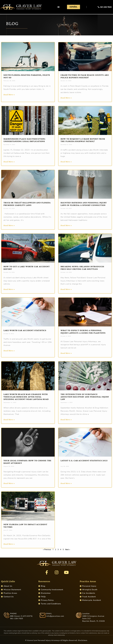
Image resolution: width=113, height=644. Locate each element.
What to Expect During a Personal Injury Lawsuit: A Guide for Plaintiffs (83, 332)
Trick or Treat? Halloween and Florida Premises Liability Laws (27, 204)
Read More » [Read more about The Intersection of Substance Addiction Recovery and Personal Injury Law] (66, 420)
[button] (58, 7)
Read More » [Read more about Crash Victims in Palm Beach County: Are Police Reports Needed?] (66, 98)
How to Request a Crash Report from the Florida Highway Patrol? (83, 140)
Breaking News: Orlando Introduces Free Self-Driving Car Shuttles (82, 268)
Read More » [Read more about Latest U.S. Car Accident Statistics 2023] (66, 483)
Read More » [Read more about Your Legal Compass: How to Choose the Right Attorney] (9, 483)
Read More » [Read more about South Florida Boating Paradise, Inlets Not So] (9, 95)
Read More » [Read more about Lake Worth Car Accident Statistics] (9, 351)
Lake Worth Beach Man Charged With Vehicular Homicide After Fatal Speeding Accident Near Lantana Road (26, 397)
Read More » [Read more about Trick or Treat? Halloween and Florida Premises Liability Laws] (9, 225)
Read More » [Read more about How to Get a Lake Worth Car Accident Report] (9, 289)
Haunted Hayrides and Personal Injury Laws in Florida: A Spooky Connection (84, 204)
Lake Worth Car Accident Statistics (25, 330)
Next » (68, 550)
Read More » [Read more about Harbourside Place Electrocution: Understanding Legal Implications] (9, 162)
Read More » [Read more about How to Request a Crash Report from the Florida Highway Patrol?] (66, 162)
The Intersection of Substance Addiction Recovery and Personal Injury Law (85, 397)
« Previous (47, 550)
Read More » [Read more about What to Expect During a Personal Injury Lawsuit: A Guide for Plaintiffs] (66, 353)
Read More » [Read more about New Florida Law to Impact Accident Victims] (9, 544)
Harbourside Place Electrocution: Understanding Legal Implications (24, 140)
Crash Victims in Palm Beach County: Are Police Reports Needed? (85, 76)
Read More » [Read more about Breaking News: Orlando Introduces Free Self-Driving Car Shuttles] (66, 289)
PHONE (13, 614)
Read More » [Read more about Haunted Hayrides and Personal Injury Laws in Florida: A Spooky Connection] (66, 225)
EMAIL (49, 614)
